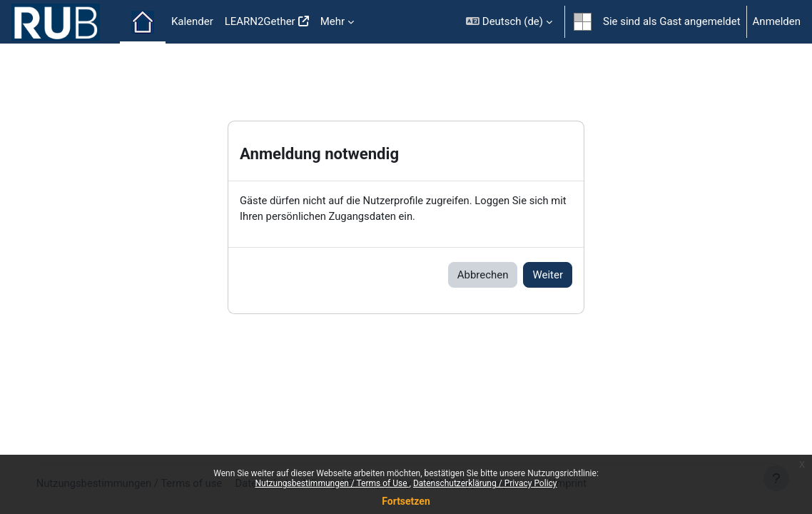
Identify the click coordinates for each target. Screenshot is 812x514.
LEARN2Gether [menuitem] (260, 21)
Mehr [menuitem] (333, 21)
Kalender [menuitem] (192, 21)
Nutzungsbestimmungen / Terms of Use (332, 483)
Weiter (548, 275)
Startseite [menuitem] (143, 22)
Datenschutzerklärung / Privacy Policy (485, 483)
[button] (509, 22)
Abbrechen (483, 275)
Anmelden (777, 21)
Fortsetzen (406, 501)
